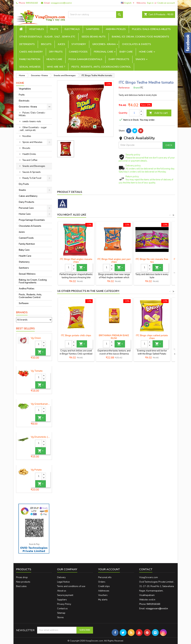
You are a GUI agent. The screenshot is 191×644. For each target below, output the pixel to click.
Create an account (166, 3)
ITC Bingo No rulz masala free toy (152, 260)
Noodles (27, 136)
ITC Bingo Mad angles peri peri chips (114, 260)
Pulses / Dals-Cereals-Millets (151, 29)
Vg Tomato (37, 371)
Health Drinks (29, 154)
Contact (146, 569)
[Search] (96, 15)
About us (62, 591)
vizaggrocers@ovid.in (61, 3)
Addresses (104, 591)
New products (23, 582)
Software (24, 303)
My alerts (103, 600)
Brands (22, 312)
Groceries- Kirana (104, 44)
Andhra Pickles (116, 29)
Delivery (61, 577)
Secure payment (65, 595)
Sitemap (61, 613)
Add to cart (158, 113)
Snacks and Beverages (34, 166)
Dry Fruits (56, 52)
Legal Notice (63, 582)
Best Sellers (25, 329)
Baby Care (126, 52)
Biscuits (46, 44)
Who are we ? (56, 67)
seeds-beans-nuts (94, 37)
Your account (109, 569)
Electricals (72, 29)
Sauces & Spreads (32, 172)
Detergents (27, 44)
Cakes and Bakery (31, 52)
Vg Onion (36, 338)
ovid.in (152, 600)
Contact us (62, 609)
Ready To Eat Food (32, 178)
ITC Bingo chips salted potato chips (152, 337)
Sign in (150, 3)
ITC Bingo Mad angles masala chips (76, 260)
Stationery (79, 44)
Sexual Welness (30, 67)
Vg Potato (36, 470)
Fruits (54, 29)
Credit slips (104, 586)
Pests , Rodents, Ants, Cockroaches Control (101, 67)
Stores (60, 617)
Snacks (140, 59)
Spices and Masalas (32, 142)
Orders (102, 582)
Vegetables (37, 29)
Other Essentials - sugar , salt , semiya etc (47, 37)
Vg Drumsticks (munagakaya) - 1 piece (41, 437)
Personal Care (104, 52)
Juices (61, 44)
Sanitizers (93, 29)
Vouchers (103, 595)
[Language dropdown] (128, 3)
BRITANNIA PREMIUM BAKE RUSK (114, 337)
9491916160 (32, 3)
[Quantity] (38, 345)
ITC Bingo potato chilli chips (76, 335)
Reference (124, 88)
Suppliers (62, 600)
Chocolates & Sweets (137, 44)
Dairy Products (119, 59)
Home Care (146, 52)
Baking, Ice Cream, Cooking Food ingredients (140, 37)
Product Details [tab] (70, 192)
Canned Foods (78, 52)
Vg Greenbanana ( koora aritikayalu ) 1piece (41, 404)
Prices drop (22, 577)
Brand (137, 88)
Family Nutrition (30, 59)
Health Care (54, 59)
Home (20, 83)
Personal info (105, 577)
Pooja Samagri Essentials (85, 59)
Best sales (21, 586)
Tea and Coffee (30, 160)
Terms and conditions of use (71, 586)
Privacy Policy (64, 604)
